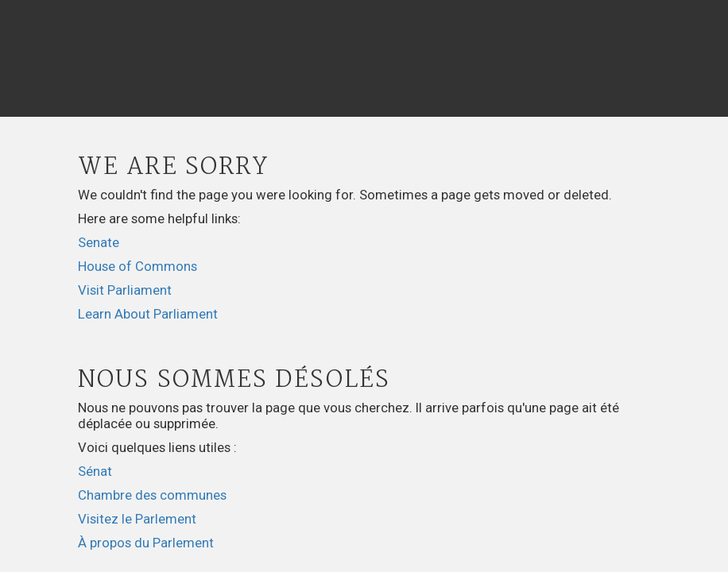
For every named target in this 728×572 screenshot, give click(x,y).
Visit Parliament (125, 290)
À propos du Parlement (146, 543)
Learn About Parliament (148, 314)
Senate (99, 242)
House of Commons (137, 266)
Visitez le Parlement (137, 519)
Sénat (95, 471)
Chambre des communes (152, 495)
